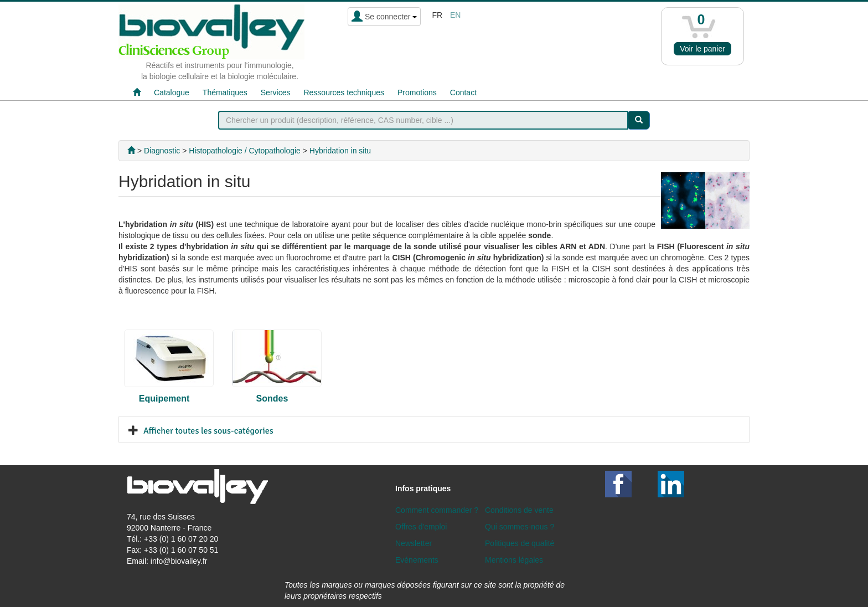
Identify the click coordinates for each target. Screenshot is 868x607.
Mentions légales (514, 560)
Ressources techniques (344, 92)
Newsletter (414, 543)
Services (276, 92)
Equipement (164, 398)
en (455, 15)
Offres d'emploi (421, 527)
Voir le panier (702, 49)
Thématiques (225, 92)
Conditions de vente (519, 510)
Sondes (272, 398)
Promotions (417, 92)
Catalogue (172, 92)
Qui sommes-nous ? (520, 527)
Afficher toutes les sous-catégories (208, 431)
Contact (463, 92)
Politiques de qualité (520, 543)
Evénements (417, 560)
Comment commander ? (437, 510)
